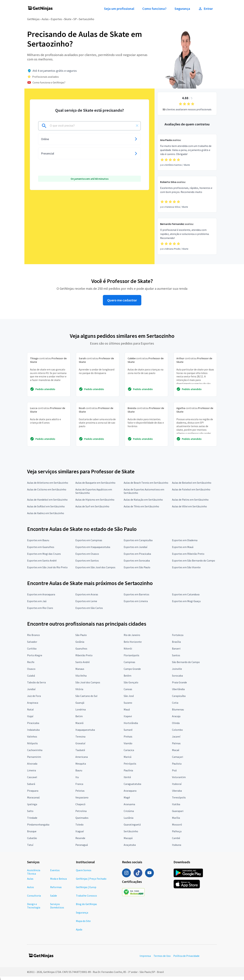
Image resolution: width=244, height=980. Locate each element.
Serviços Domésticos (57, 906)
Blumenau (178, 709)
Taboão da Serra (36, 682)
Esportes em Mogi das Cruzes (44, 554)
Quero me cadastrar (122, 300)
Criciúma (129, 811)
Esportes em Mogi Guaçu (186, 601)
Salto (30, 811)
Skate (68, 19)
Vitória (79, 689)
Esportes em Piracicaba (137, 554)
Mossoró (177, 824)
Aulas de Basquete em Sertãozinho (95, 483)
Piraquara (33, 791)
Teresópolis (179, 797)
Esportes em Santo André (42, 560)
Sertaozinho (87, 19)
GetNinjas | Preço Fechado (91, 879)
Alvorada (32, 764)
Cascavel (32, 777)
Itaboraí (177, 784)
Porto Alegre (35, 655)
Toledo (79, 824)
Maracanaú (33, 797)
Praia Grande (179, 682)
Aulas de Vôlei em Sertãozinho (189, 506)
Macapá (128, 838)
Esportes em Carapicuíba (138, 540)
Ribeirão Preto (84, 655)
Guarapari (178, 811)
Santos (176, 655)
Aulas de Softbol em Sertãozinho (46, 506)
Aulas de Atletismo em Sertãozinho (48, 483)
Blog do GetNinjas (86, 904)
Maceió (79, 723)
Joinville (177, 669)
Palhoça (177, 831)
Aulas (45, 19)
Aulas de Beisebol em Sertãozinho (192, 483)
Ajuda (79, 929)
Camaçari (177, 757)
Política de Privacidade (186, 956)
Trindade (32, 818)
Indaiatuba (33, 730)
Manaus (80, 669)
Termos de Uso (162, 956)
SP (75, 19)
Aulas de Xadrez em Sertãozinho (46, 513)
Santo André (83, 662)
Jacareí (176, 736)
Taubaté (80, 750)
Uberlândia (178, 689)
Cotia (175, 703)
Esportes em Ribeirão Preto (188, 554)
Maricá (128, 757)
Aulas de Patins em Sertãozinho (190, 500)
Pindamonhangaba (38, 824)
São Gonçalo (131, 682)
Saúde (54, 896)
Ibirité (127, 777)
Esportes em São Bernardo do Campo (194, 560)
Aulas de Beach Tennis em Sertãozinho (146, 483)
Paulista (177, 764)
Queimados (82, 818)
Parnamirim (34, 757)
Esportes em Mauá (183, 547)
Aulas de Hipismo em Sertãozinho (95, 500)
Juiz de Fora (34, 696)
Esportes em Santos (87, 560)
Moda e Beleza (58, 879)
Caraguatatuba (132, 784)
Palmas (176, 743)
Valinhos (32, 736)
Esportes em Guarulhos (41, 547)
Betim (79, 716)
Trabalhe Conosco (86, 896)
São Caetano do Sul (86, 696)
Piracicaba (33, 723)
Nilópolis (32, 743)
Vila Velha (81, 676)
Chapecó (80, 804)
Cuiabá (31, 676)
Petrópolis (130, 764)
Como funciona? (154, 9)
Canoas (128, 689)
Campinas (129, 662)
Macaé (176, 750)
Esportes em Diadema (185, 540)
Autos (30, 887)
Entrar (206, 9)
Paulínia (128, 770)
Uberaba (177, 791)
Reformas (56, 887)
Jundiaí (31, 689)
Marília (176, 818)
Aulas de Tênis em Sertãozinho (141, 506)
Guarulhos (81, 648)
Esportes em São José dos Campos (95, 567)
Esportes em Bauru (38, 540)
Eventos (55, 870)
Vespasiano (82, 797)
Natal (30, 709)
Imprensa (145, 956)
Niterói (128, 648)
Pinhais (128, 736)
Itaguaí (80, 831)
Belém (128, 676)
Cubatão (32, 838)
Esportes (56, 19)
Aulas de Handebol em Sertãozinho (47, 500)
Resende (80, 838)
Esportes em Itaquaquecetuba (93, 547)
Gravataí (80, 743)
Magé (127, 797)
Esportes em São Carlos (89, 608)
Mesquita (81, 764)
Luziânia (129, 818)
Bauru (79, 770)
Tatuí (30, 845)
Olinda (176, 723)
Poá (174, 770)
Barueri (176, 648)
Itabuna (177, 845)
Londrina (81, 709)
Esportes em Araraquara (41, 594)
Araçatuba (130, 845)
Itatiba (176, 804)
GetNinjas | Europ (86, 887)
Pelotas (80, 791)
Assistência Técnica (34, 872)
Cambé (176, 838)
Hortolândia (131, 723)
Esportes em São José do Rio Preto (47, 567)
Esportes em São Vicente (186, 567)
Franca (79, 784)
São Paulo (81, 635)
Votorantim (179, 777)
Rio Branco (33, 635)
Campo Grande (132, 669)
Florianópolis (131, 655)
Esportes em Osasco (87, 554)
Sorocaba (177, 676)
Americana (82, 757)
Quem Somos (84, 870)
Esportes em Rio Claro (40, 608)
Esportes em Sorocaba (137, 560)
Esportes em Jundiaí (135, 547)
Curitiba (32, 648)
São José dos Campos (88, 682)
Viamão (128, 743)
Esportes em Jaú (37, 601)
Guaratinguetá (132, 824)
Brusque (32, 831)
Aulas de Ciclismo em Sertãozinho (47, 489)
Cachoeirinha (35, 750)
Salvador (32, 642)
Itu (77, 777)
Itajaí (30, 716)
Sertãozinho (131, 831)
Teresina (80, 736)
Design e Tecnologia (34, 906)
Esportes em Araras (87, 594)
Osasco (31, 669)
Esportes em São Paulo (137, 567)
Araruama (129, 804)
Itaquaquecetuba (85, 730)
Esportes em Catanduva (186, 594)
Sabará (31, 784)
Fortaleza (178, 635)
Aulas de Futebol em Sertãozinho (191, 489)
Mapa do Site (83, 921)
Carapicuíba (179, 696)
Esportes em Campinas (89, 540)
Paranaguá (82, 845)
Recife (31, 662)
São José (129, 696)
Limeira (32, 770)
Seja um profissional (119, 9)
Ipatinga (32, 804)
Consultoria (34, 896)
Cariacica (129, 750)
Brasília (176, 642)
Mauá (127, 709)
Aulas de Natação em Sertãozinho (143, 500)
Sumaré (128, 730)
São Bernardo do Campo (186, 662)
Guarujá (80, 703)
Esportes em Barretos (136, 594)
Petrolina (81, 811)
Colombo (177, 730)
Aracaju (176, 716)
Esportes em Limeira (136, 601)
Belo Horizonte (133, 642)
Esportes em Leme (86, 601)
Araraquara (130, 791)
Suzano (128, 703)
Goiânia (80, 642)
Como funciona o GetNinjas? (49, 82)
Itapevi (128, 716)
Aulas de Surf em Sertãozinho (92, 506)
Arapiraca (33, 703)
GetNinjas (33, 19)
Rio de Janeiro (132, 635)
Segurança (182, 9)
